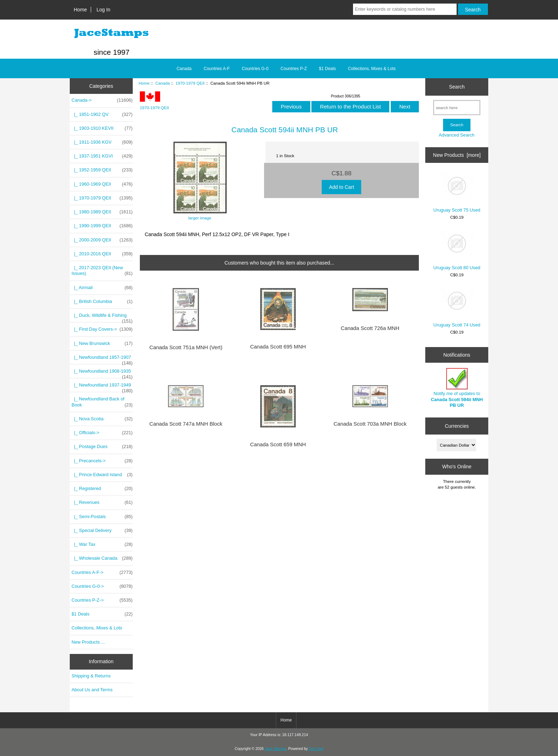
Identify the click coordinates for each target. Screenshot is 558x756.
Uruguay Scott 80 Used (457, 250)
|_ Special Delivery (102, 531)
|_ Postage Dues (102, 447)
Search (457, 87)
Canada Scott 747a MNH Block (186, 424)
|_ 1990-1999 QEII (102, 226)
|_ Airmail (102, 288)
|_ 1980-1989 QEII (102, 212)
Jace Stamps (275, 749)
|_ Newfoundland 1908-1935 (102, 373)
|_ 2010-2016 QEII (102, 254)
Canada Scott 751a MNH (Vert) (186, 347)
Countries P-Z (294, 69)
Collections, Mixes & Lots (372, 69)
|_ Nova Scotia (102, 419)
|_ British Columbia (102, 302)
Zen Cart (316, 749)
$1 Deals (327, 69)
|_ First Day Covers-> (102, 329)
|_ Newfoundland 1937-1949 (102, 387)
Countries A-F (217, 69)
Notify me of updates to (457, 388)
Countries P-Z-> (102, 600)
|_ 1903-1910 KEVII (102, 128)
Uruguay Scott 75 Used (457, 193)
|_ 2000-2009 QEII (102, 240)
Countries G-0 (255, 69)
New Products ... (88, 642)
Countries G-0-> (102, 586)
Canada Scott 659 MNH (278, 444)
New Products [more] (457, 155)
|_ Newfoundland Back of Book (102, 402)
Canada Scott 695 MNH (278, 347)
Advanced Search (457, 135)
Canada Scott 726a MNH (370, 328)
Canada (162, 83)
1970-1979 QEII (190, 83)
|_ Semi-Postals (102, 517)
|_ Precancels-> (102, 461)
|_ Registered (102, 489)
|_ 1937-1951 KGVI (102, 156)
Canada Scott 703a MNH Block (370, 424)
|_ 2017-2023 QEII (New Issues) (102, 271)
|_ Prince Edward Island (102, 475)
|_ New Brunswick (102, 344)
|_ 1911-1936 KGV (102, 142)
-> (102, 100)
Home (80, 10)
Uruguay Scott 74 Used (457, 307)
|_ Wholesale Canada (102, 558)
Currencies (457, 426)
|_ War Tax (102, 544)
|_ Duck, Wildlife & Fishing (102, 317)
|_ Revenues (102, 502)
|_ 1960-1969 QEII (102, 184)
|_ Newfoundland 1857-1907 (102, 359)
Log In (103, 10)
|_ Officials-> (102, 433)
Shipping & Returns (91, 676)
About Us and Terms (92, 690)
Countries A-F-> (102, 573)
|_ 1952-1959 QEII (102, 170)
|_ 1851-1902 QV (102, 115)
